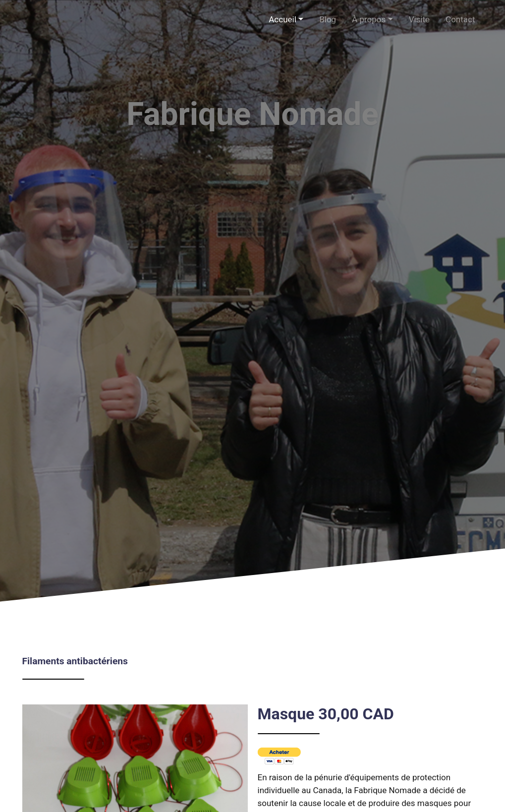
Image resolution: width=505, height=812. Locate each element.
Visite (419, 19)
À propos (369, 19)
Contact (460, 19)
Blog (328, 19)
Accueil (282, 19)
